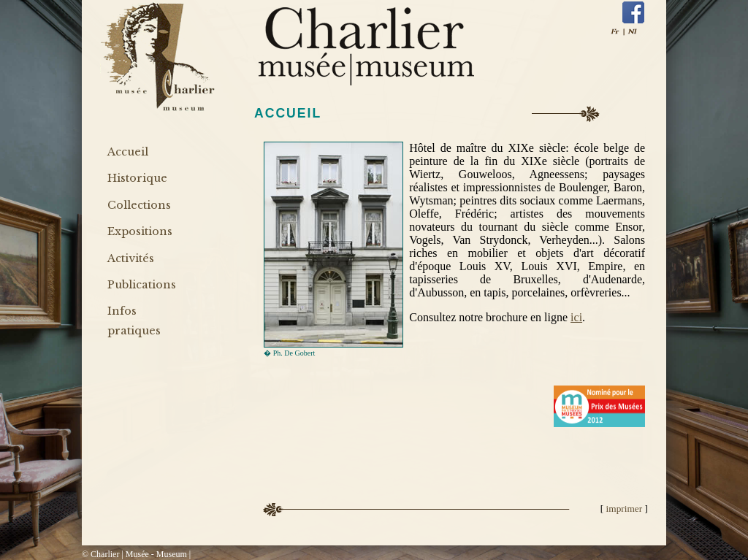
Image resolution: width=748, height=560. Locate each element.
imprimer (626, 509)
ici (576, 317)
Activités (131, 258)
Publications (142, 285)
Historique (137, 178)
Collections (139, 205)
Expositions (140, 231)
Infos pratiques (134, 321)
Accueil (128, 152)
